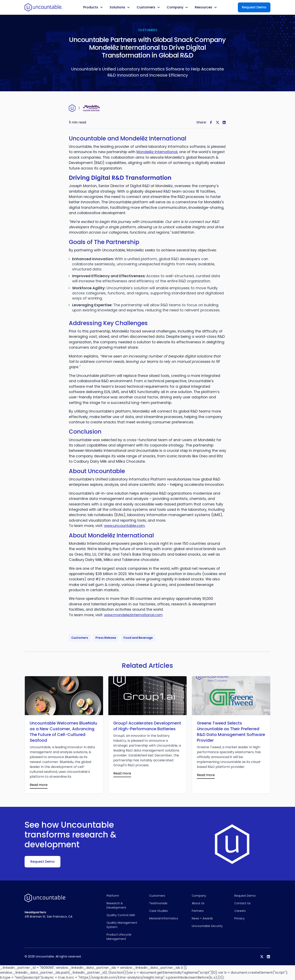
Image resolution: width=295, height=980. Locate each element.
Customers (157, 896)
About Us (198, 903)
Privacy (239, 918)
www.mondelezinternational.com (133, 615)
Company (199, 896)
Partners (198, 911)
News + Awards (202, 918)
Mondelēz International (157, 152)
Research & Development (116, 905)
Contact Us (242, 903)
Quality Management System (122, 925)
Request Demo (254, 7)
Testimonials (158, 903)
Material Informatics (164, 918)
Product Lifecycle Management (119, 937)
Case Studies (158, 911)
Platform (113, 896)
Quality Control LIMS (121, 915)
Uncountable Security (207, 926)
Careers (240, 911)
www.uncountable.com (124, 526)
